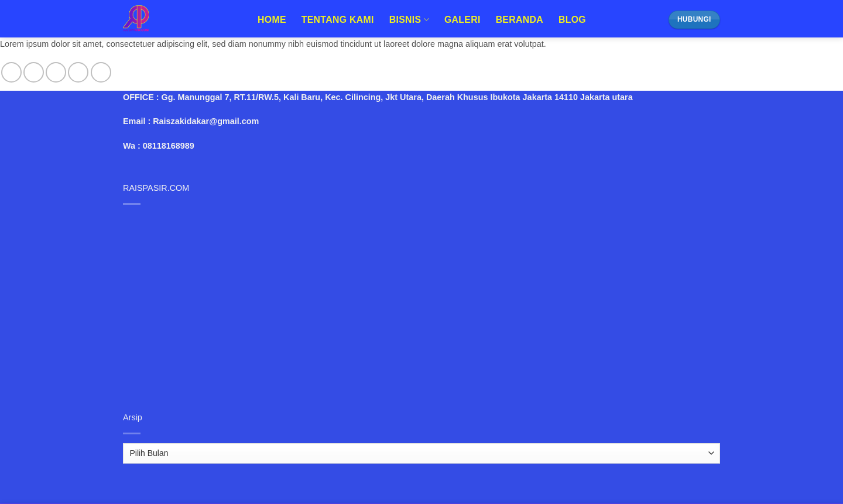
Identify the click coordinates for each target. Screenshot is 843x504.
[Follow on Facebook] (11, 72)
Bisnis (409, 20)
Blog (572, 20)
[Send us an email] (78, 72)
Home (272, 20)
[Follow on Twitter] (56, 72)
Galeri (462, 20)
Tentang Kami (338, 20)
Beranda (520, 20)
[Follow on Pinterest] (101, 72)
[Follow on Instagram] (34, 72)
